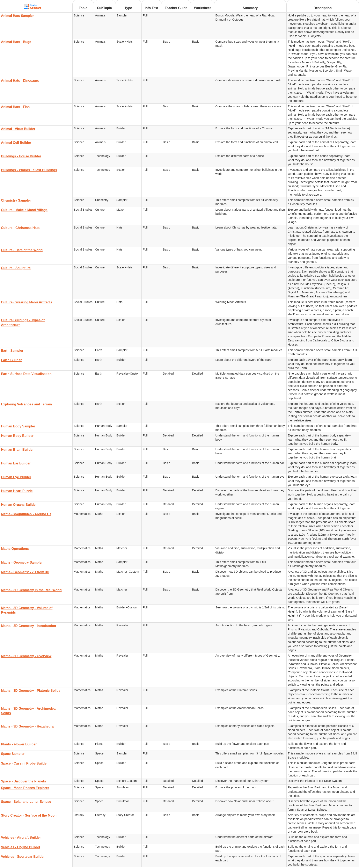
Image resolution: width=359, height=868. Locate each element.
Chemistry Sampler (16, 200)
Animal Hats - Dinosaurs (20, 81)
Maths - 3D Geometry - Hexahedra (27, 726)
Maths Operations (15, 549)
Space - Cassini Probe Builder (24, 763)
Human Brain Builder (17, 450)
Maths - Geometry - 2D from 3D (25, 572)
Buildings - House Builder (21, 156)
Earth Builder (11, 360)
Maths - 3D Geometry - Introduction (29, 626)
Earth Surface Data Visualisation (26, 374)
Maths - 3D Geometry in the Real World (31, 590)
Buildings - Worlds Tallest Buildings (29, 170)
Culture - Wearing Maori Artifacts (27, 302)
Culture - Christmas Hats (20, 228)
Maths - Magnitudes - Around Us (26, 514)
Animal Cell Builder (16, 143)
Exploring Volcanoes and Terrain (26, 404)
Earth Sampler (12, 351)
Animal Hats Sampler (17, 16)
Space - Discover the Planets (24, 781)
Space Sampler (13, 754)
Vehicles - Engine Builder (21, 847)
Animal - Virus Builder (18, 129)
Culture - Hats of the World (22, 250)
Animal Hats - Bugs (16, 42)
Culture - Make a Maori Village (24, 210)
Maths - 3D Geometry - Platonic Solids (31, 691)
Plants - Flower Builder (19, 744)
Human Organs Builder (19, 505)
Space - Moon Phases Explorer (25, 788)
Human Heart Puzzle (17, 491)
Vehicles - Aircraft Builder (21, 837)
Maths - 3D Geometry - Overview (26, 656)
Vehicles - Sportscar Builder (23, 857)
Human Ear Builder (16, 463)
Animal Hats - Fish (15, 107)
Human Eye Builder (16, 477)
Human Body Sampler (18, 426)
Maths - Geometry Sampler (22, 562)
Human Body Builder (17, 436)
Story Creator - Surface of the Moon (29, 815)
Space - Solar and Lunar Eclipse (26, 802)
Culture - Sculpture (16, 268)
